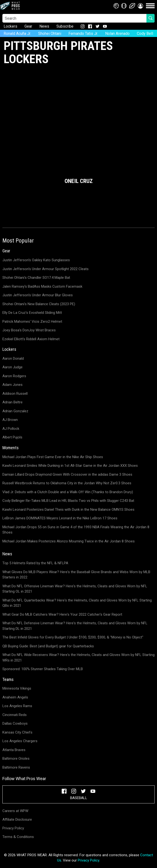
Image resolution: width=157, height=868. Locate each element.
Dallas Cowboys (15, 723)
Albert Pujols (12, 437)
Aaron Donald (13, 358)
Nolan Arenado (117, 33)
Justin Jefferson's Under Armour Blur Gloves (38, 295)
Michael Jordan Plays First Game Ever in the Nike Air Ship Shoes (53, 457)
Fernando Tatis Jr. (83, 33)
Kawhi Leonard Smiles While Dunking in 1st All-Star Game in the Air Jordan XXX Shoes (70, 466)
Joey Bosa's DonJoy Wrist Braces (29, 330)
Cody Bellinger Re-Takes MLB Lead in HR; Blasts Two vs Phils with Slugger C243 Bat (68, 501)
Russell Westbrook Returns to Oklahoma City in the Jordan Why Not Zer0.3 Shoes (67, 483)
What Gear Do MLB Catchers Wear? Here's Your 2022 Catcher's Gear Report (62, 614)
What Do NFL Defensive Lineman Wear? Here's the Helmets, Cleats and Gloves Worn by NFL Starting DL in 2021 (75, 626)
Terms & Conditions (18, 837)
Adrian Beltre (12, 402)
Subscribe (65, 26)
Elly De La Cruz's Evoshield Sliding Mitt (32, 313)
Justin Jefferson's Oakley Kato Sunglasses (36, 260)
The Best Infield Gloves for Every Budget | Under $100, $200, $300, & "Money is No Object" (73, 637)
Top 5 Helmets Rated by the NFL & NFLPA (35, 563)
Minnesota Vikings (17, 688)
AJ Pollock (11, 429)
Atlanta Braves (14, 750)
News (44, 26)
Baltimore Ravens (16, 767)
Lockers (10, 26)
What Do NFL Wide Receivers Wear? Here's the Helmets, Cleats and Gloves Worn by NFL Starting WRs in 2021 (78, 658)
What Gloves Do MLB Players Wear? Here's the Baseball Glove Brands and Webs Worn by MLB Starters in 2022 (76, 575)
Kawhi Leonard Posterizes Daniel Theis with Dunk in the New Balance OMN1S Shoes (68, 510)
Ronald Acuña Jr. (17, 33)
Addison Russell (15, 394)
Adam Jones (12, 385)
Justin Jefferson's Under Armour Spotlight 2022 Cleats (45, 269)
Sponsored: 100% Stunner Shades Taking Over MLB (43, 669)
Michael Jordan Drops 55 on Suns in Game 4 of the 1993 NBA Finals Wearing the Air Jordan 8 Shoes (76, 530)
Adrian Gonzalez (15, 411)
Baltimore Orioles (16, 759)
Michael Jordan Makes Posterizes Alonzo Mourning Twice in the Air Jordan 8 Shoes (69, 541)
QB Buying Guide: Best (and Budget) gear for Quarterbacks (48, 646)
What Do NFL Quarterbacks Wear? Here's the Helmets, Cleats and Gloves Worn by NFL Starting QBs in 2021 (77, 603)
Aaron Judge (12, 367)
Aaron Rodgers (14, 376)
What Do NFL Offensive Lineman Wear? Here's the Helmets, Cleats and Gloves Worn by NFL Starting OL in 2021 (75, 589)
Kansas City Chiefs (17, 732)
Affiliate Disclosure (17, 819)
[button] (140, 6)
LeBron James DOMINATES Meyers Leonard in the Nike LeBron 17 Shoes (60, 518)
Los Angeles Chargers (20, 741)
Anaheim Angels (15, 697)
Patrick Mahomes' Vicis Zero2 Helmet (32, 322)
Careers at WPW (15, 811)
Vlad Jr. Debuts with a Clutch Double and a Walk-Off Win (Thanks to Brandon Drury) (68, 492)
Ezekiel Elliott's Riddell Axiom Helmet (31, 339)
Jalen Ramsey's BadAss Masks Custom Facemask (42, 286)
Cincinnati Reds (15, 715)
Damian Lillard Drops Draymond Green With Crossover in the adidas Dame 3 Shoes (67, 474)
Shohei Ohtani (50, 33)
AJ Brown (10, 420)
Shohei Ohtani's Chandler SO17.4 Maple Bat (36, 278)
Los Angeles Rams (17, 706)
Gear (28, 26)
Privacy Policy (13, 828)
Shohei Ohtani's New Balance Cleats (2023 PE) (39, 304)
